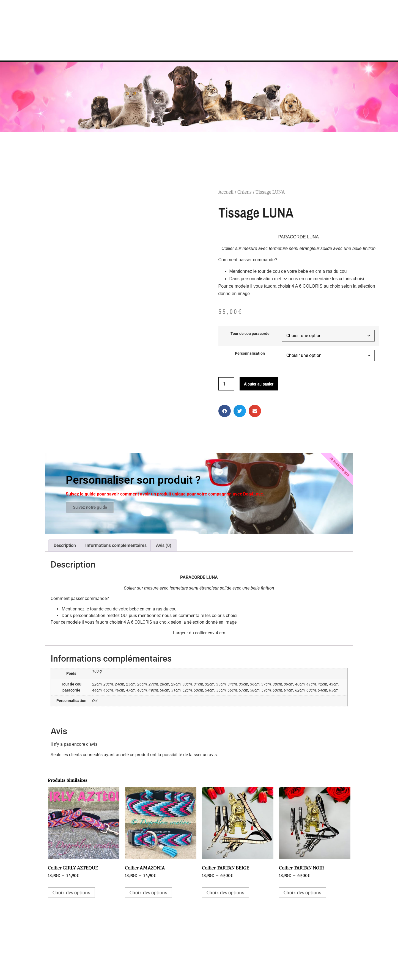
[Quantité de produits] (226, 384)
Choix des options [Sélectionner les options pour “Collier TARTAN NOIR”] (302, 893)
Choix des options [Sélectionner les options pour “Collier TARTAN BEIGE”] (225, 893)
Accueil (226, 192)
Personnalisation (250, 354)
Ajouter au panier (259, 384)
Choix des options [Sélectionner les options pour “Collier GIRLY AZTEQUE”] (71, 893)
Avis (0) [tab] (164, 545)
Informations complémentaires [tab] (116, 545)
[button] (225, 411)
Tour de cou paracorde (250, 334)
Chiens (245, 192)
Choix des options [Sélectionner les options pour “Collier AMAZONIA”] (148, 893)
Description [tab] (65, 545)
